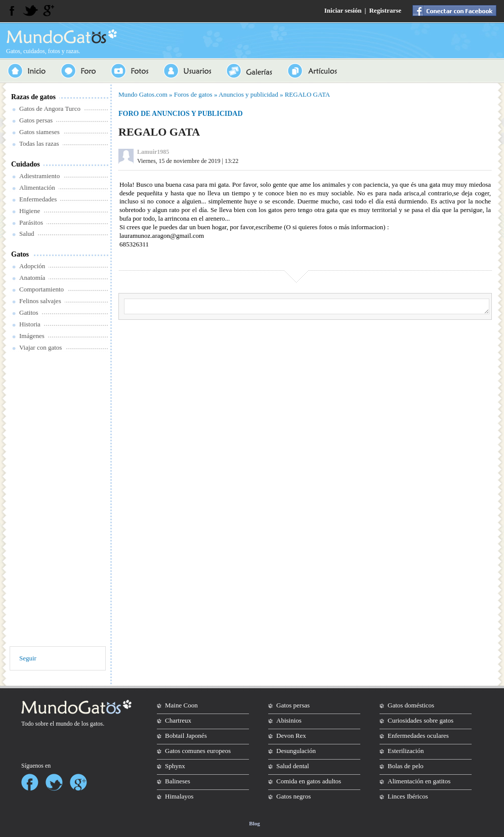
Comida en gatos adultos (309, 781)
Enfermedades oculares (418, 736)
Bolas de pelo (406, 766)
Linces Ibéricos (408, 796)
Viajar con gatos (40, 347)
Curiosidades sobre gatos (421, 720)
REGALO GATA (308, 94)
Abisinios (289, 720)
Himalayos (179, 796)
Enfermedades (38, 199)
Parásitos (31, 222)
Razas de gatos (33, 97)
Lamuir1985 (153, 152)
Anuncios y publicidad (248, 94)
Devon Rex (291, 736)
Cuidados (26, 164)
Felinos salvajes (40, 301)
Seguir (28, 658)
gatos (96, 724)
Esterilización (406, 751)
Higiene (30, 211)
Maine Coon (181, 705)
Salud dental (293, 766)
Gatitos (29, 312)
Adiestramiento (39, 176)
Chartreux (178, 720)
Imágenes (32, 336)
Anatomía (32, 278)
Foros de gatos (193, 94)
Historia (30, 324)
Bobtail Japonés (186, 736)
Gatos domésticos (411, 705)
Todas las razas (39, 143)
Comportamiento (41, 289)
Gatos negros (293, 796)
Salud (27, 234)
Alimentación (37, 187)
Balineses (178, 781)
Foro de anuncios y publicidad (181, 114)
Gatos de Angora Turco (50, 109)
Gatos (20, 254)
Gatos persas (36, 120)
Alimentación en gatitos (419, 781)
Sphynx (175, 766)
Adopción (32, 266)
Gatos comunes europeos (198, 751)
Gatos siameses (39, 132)
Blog (254, 823)
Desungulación (296, 751)
